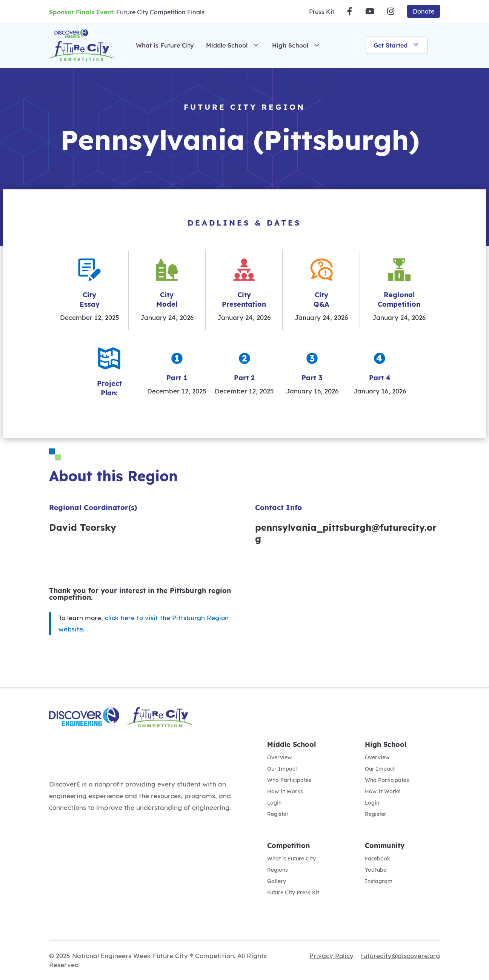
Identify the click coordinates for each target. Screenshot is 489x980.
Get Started (397, 45)
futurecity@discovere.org (400, 956)
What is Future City (165, 45)
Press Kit (322, 12)
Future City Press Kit (293, 893)
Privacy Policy (331, 956)
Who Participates (289, 780)
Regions (278, 870)
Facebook (378, 859)
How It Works (285, 792)
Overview (279, 758)
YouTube (376, 870)
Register (278, 814)
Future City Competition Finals (127, 12)
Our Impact (282, 769)
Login (274, 803)
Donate (424, 11)
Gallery (277, 882)
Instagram (379, 882)
